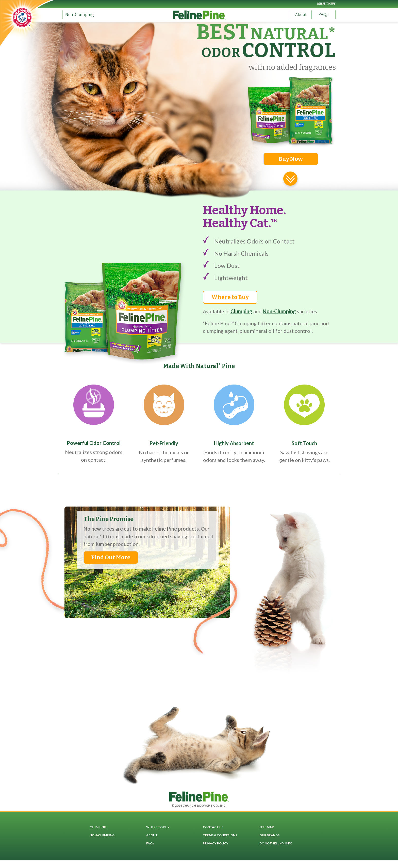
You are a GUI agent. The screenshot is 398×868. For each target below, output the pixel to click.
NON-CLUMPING (102, 835)
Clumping (241, 311)
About (301, 15)
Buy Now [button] (291, 159)
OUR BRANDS (269, 835)
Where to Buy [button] (230, 297)
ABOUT (152, 835)
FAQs (324, 15)
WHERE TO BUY (326, 4)
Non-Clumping (80, 15)
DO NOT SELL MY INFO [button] (276, 843)
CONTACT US (213, 827)
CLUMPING (98, 827)
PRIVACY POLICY (216, 843)
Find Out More (111, 557)
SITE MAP (267, 827)
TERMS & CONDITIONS (220, 835)
